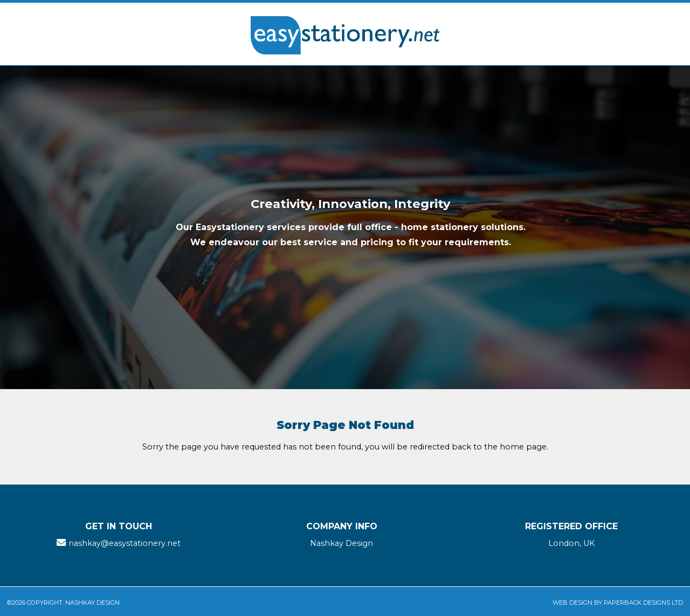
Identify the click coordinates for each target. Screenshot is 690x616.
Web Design (572, 603)
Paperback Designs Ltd (643, 603)
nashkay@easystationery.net (125, 543)
